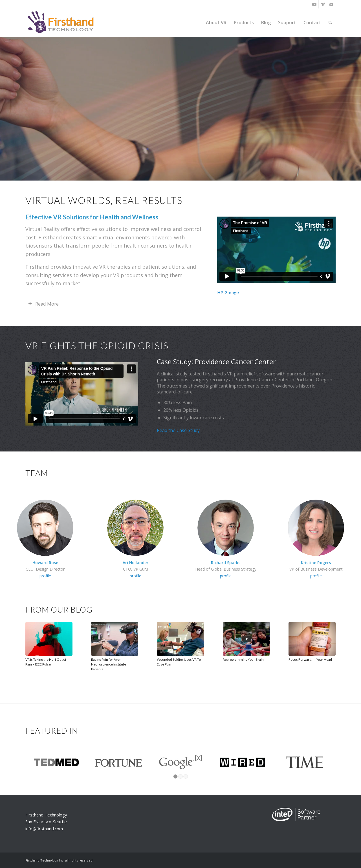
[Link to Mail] (331, 4)
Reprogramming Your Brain (243, 659)
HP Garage (229, 292)
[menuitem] (216, 23)
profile (45, 576)
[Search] (330, 23)
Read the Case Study (178, 430)
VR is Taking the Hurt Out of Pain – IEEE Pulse (46, 662)
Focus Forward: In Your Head (310, 659)
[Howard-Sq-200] (45, 528)
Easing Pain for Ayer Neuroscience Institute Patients (109, 664)
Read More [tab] (43, 304)
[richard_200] (226, 528)
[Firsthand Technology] (61, 23)
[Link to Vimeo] (323, 4)
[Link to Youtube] (314, 4)
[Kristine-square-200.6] (316, 528)
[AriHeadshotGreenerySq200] (135, 528)
